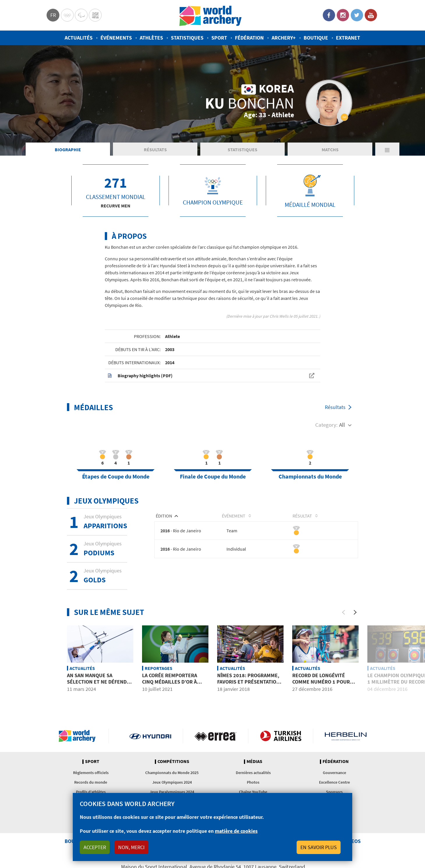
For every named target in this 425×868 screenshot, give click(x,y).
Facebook (329, 15)
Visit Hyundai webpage (150, 736)
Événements (116, 38)
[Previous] (343, 612)
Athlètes (151, 38)
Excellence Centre (334, 782)
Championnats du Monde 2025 (172, 773)
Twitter (357, 15)
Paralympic (81, 15)
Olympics (67, 15)
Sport (219, 38)
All (342, 425)
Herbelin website (346, 736)
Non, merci (131, 847)
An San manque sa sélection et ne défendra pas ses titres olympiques (100, 685)
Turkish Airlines (281, 736)
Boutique (316, 38)
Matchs (330, 150)
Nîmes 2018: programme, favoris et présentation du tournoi (248, 682)
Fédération (249, 38)
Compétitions (173, 762)
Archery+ (284, 38)
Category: (326, 425)
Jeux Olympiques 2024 (172, 782)
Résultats (155, 150)
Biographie (68, 150)
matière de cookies (236, 831)
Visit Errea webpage (216, 736)
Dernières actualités (253, 773)
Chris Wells (279, 316)
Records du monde (91, 782)
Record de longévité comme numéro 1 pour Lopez (321, 682)
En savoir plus (319, 847)
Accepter (95, 847)
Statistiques (187, 38)
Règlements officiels (91, 773)
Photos (253, 782)
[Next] (355, 612)
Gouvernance (334, 773)
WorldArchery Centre (95, 15)
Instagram (343, 15)
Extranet (348, 38)
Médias (254, 762)
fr (53, 15)
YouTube (371, 15)
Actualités (79, 38)
